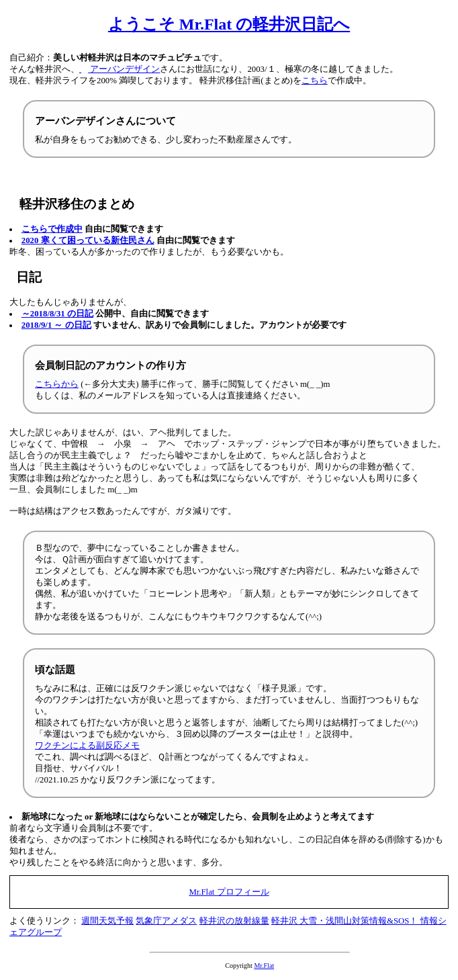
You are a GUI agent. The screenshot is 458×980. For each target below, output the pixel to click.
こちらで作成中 (52, 229)
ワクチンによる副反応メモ (87, 746)
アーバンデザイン (120, 69)
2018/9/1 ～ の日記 (56, 325)
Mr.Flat (264, 966)
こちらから (57, 384)
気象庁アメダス (166, 921)
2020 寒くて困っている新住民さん (88, 240)
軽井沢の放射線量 (234, 921)
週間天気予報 (107, 921)
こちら (315, 81)
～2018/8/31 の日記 (57, 314)
